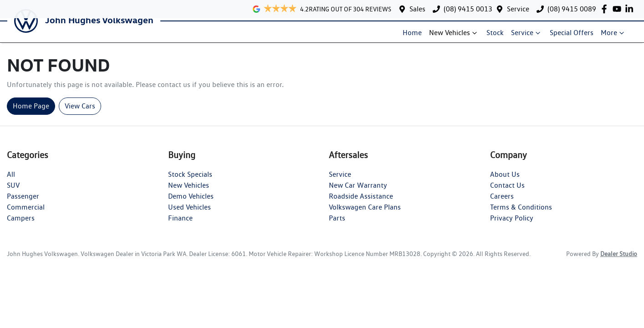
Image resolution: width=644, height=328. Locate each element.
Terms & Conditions (521, 214)
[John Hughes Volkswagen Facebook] (606, 9)
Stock (499, 36)
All (11, 181)
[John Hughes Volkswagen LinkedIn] (631, 9)
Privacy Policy (512, 225)
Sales (417, 9)
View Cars (80, 113)
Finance (180, 225)
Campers (21, 225)
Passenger (23, 203)
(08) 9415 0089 (572, 9)
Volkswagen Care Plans (365, 214)
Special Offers (575, 36)
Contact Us (507, 192)
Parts (337, 225)
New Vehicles (458, 36)
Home (416, 36)
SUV (13, 192)
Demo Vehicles (191, 203)
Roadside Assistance (361, 203)
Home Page (31, 113)
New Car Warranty (358, 192)
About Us (505, 181)
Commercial (26, 214)
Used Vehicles (189, 214)
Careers (502, 203)
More (617, 36)
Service (518, 9)
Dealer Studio (619, 261)
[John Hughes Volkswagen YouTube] (619, 9)
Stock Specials (190, 181)
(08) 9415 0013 (468, 9)
